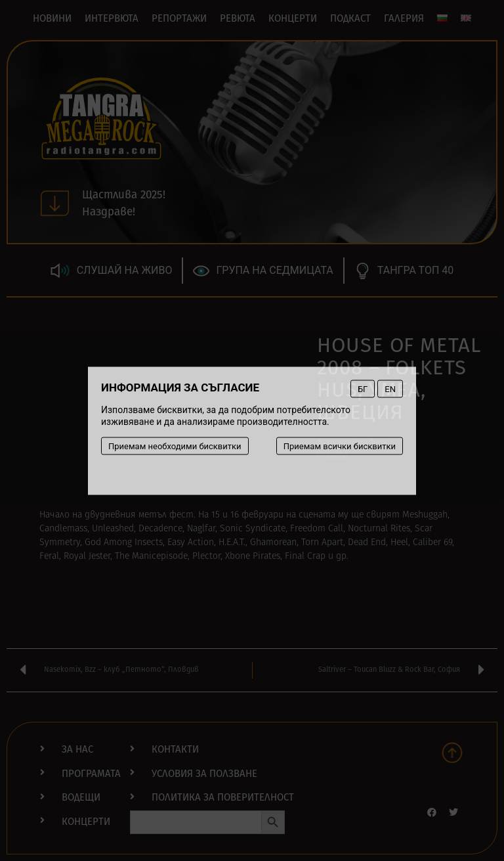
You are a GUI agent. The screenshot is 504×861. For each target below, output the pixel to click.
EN (390, 388)
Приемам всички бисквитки (340, 446)
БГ (363, 388)
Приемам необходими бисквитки (175, 446)
